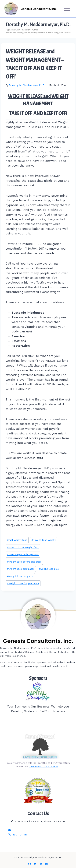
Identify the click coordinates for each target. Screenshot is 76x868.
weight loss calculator (21, 569)
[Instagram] (41, 864)
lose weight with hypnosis (23, 554)
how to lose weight (44, 540)
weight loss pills (49, 569)
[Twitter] (35, 864)
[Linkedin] (46, 864)
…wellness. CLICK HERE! (44, 767)
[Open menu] (67, 9)
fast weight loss (17, 540)
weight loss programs (20, 576)
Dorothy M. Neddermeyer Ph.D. (27, 85)
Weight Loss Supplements (23, 583)
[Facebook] (30, 864)
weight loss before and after (24, 562)
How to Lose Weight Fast (23, 547)
